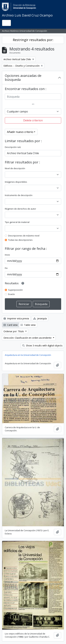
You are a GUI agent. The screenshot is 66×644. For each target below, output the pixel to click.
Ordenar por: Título (14, 331)
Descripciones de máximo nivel (24, 236)
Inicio (7, 255)
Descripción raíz (13, 147)
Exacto (11, 294)
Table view (28, 325)
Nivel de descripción (15, 168)
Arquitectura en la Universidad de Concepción (28, 355)
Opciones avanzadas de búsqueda (23, 78)
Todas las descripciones (20, 240)
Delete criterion (33, 120)
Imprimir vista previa (16, 318)
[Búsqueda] (33, 97)
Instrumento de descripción (19, 195)
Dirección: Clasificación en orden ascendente (28, 338)
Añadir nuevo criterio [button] (20, 132)
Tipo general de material (17, 222)
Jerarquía (40, 318)
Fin (6, 268)
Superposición (15, 290)
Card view (11, 325)
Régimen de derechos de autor (20, 209)
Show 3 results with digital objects (42, 345)
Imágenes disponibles (16, 182)
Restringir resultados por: (33, 40)
